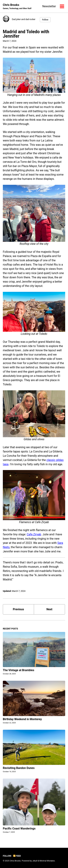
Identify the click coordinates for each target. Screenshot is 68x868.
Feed (17, 856)
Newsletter (49, 6)
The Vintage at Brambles (19, 670)
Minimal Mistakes (47, 861)
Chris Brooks (17, 6)
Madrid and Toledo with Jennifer (26, 34)
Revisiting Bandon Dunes (19, 768)
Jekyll (35, 861)
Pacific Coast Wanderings (19, 829)
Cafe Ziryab (34, 534)
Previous (18, 609)
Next (49, 609)
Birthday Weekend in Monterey (22, 719)
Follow (45, 20)
